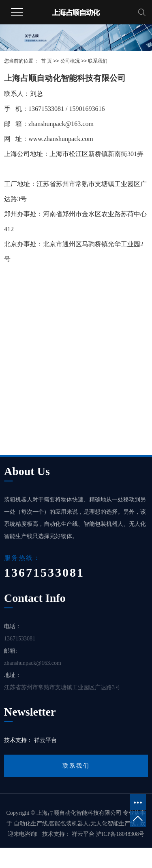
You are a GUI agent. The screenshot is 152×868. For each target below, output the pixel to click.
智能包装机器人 (69, 824)
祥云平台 (45, 740)
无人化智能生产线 (113, 824)
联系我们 (76, 766)
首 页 (46, 61)
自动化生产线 (31, 824)
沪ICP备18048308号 (120, 834)
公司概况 (70, 61)
